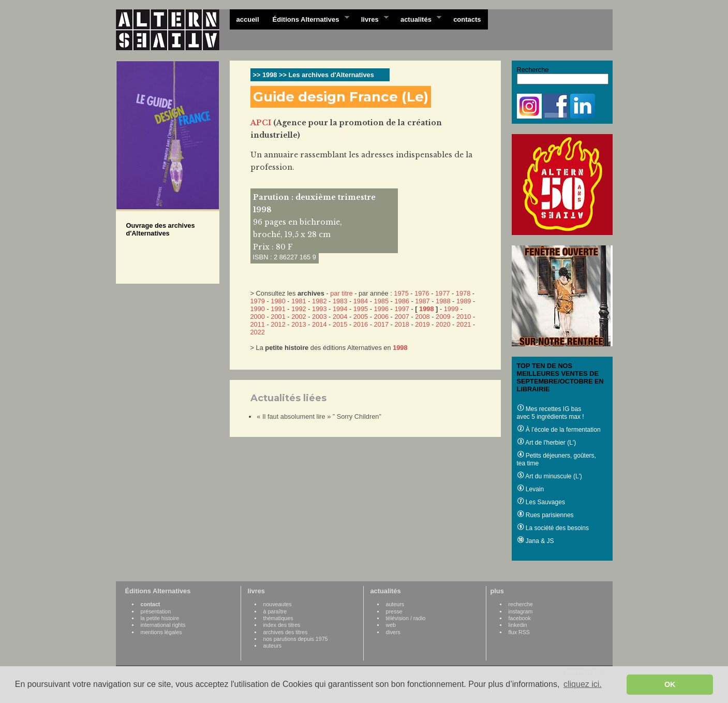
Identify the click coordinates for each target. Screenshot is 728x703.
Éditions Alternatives (308, 19)
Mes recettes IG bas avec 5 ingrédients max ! (551, 413)
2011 (258, 324)
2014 (319, 324)
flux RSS (519, 632)
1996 (381, 309)
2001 (278, 317)
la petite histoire (160, 618)
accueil (248, 19)
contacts (467, 19)
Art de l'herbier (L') (547, 443)
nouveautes (278, 604)
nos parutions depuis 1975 (296, 639)
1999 (451, 309)
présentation (156, 611)
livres (372, 19)
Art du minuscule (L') (549, 476)
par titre (341, 293)
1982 (319, 301)
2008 (422, 317)
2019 (422, 324)
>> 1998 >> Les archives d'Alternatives (314, 75)
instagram (521, 611)
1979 (258, 301)
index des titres (282, 625)
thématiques (278, 618)
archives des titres (286, 632)
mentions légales (161, 632)
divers (393, 632)
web (391, 625)
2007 (402, 317)
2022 (258, 332)
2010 (464, 317)
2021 (464, 324)
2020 (443, 324)
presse (394, 611)
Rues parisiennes (545, 515)
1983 (340, 301)
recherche (521, 604)
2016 (361, 324)
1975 (401, 293)
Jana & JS (536, 541)
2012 (278, 324)
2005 (361, 317)
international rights (163, 625)
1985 (381, 301)
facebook (520, 618)
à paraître (275, 611)
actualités (418, 19)
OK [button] (670, 684)
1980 (278, 301)
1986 (402, 301)
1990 (258, 309)
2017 (381, 324)
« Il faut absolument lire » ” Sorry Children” (319, 416)
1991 (278, 309)
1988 (443, 301)
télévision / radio (406, 618)
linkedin (518, 625)
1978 (463, 293)
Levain (531, 489)
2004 (340, 317)
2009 (443, 317)
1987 (422, 301)
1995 (361, 309)
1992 (299, 309)
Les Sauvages (541, 502)
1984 (361, 301)
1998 (426, 309)
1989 (464, 301)
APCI (261, 123)
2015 (340, 324)
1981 (299, 301)
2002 (299, 317)
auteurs (273, 646)
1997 (402, 309)
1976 (422, 293)
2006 (381, 317)
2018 (402, 324)
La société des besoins (553, 528)
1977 (442, 293)
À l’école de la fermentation (559, 430)
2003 (319, 317)
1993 (319, 309)
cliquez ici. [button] (583, 684)
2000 (258, 317)
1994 (340, 309)
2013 (299, 324)
